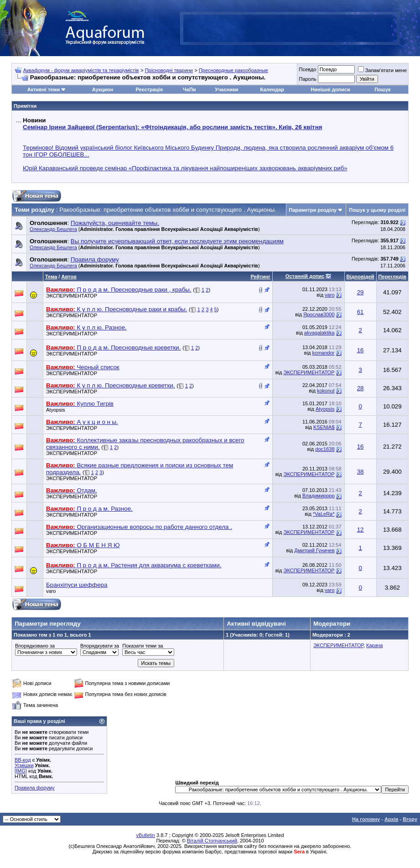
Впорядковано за (35, 646)
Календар (272, 89)
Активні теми (44, 89)
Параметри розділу (313, 210)
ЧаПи (189, 89)
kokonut (326, 391)
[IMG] (21, 771)
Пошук (382, 89)
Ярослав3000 (319, 314)
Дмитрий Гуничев (314, 550)
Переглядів (392, 277)
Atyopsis (56, 410)
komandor (324, 353)
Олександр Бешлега (53, 229)
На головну (366, 819)
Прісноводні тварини (169, 70)
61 (360, 312)
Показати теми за (143, 646)
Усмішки (24, 765)
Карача (374, 645)
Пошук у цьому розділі (377, 210)
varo (329, 295)
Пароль (307, 79)
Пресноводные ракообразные (233, 70)
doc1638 (325, 449)
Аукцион (103, 89)
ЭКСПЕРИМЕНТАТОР (72, 296)
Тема (51, 277)
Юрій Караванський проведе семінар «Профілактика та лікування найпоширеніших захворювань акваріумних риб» (185, 168)
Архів (391, 819)
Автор (69, 277)
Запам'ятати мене (382, 70)
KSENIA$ (324, 427)
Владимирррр (319, 496)
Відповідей (360, 277)
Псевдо (307, 69)
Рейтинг (260, 277)
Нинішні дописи (330, 89)
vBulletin (145, 835)
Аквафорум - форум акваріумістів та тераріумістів (81, 70)
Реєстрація (149, 89)
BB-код (23, 760)
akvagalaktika (319, 333)
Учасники (226, 89)
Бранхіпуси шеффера (77, 585)
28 (360, 388)
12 (360, 530)
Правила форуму (34, 788)
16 (360, 350)
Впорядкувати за (100, 646)
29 (360, 292)
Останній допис (305, 276)
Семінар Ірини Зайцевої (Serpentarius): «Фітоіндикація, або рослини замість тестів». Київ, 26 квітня (172, 127)
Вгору (410, 819)
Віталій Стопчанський (212, 841)
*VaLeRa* (324, 514)
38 (360, 472)
